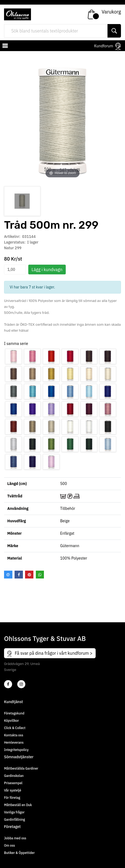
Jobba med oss (15, 838)
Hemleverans (14, 742)
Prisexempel (13, 783)
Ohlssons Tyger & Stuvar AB (45, 638)
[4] (21, 684)
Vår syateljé (13, 790)
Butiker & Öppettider (19, 853)
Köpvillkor (11, 721)
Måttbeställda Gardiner (21, 768)
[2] (8, 684)
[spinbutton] (15, 270)
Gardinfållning (15, 819)
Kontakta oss (14, 735)
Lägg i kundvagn (47, 270)
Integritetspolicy (16, 750)
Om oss (9, 845)
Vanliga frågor (14, 812)
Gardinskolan (14, 776)
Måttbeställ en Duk (18, 805)
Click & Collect (15, 728)
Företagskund (14, 713)
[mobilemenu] (5, 46)
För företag (12, 798)
